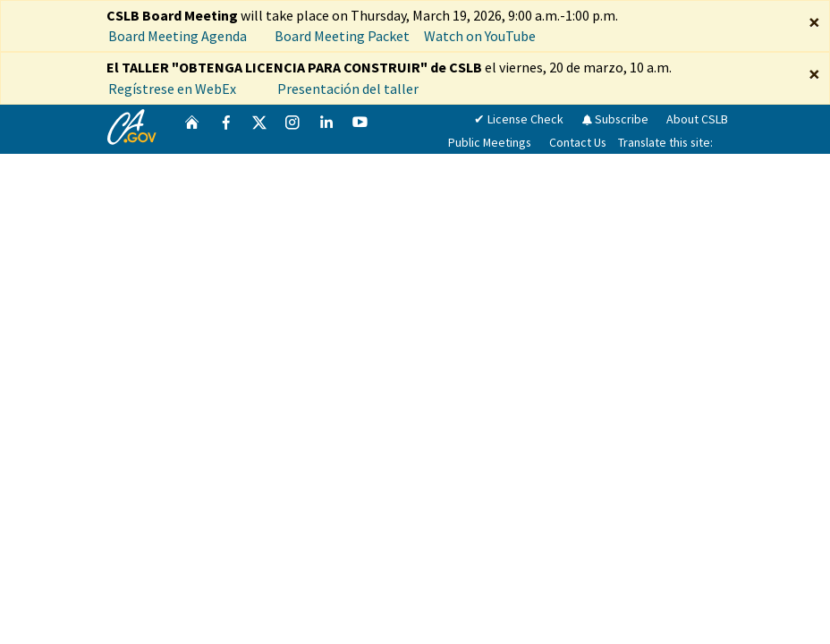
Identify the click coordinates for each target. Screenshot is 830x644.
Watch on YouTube (480, 36)
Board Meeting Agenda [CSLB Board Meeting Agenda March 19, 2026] (178, 36)
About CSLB (697, 119)
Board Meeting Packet (342, 36)
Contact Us (578, 142)
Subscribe (615, 119)
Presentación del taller (349, 89)
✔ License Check (519, 119)
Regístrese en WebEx (172, 89)
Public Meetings (490, 142)
